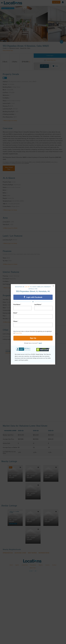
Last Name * (38, 305)
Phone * (16, 321)
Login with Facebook (33, 297)
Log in (27, 287)
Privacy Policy (18, 333)
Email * (16, 313)
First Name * (17, 305)
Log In (40, 343)
